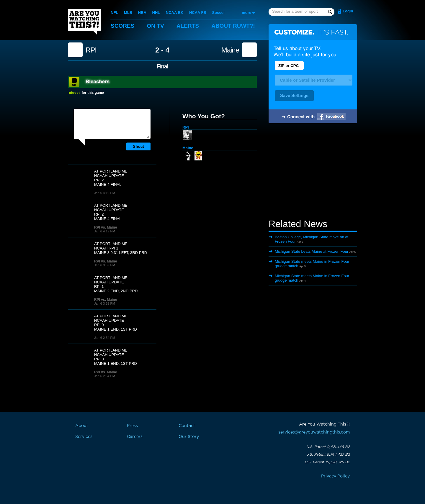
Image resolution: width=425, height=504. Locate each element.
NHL (156, 13)
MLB (128, 13)
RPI (91, 50)
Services (84, 437)
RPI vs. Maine (106, 227)
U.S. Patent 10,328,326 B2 (327, 462)
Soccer (219, 13)
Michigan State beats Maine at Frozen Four (312, 251)
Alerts (188, 26)
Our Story (189, 437)
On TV (156, 26)
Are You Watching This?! (84, 22)
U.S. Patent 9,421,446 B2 (328, 447)
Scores (122, 26)
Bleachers (98, 82)
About (233, 26)
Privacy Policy (335, 476)
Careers (135, 437)
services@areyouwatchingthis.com (314, 432)
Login (348, 11)
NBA (142, 13)
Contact (187, 426)
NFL (114, 13)
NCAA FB (198, 13)
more (246, 13)
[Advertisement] (313, 172)
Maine (230, 50)
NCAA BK (175, 13)
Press (132, 426)
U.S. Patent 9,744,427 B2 (328, 454)
